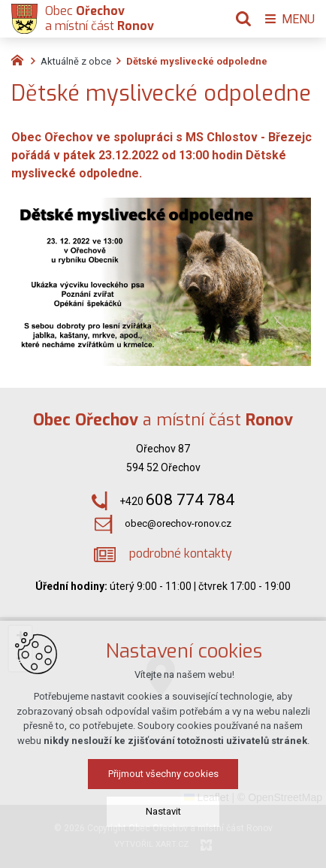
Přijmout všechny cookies (163, 774)
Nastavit (163, 811)
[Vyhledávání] (243, 19)
